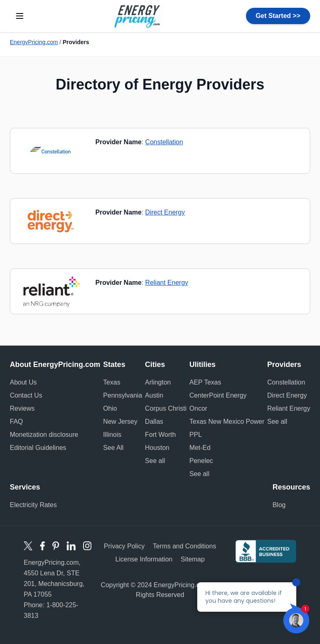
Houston (157, 448)
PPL (196, 435)
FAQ (16, 422)
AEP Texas (205, 382)
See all (155, 461)
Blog (279, 505)
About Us (23, 382)
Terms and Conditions (184, 546)
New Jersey (120, 422)
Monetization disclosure (44, 435)
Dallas (154, 422)
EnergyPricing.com (34, 42)
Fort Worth (160, 435)
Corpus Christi (166, 408)
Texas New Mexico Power (227, 422)
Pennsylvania (123, 395)
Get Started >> (278, 16)
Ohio (110, 408)
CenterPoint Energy (218, 395)
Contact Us (26, 395)
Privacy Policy (124, 546)
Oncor (198, 408)
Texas (112, 382)
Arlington (158, 382)
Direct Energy (165, 212)
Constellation (164, 142)
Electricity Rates (33, 505)
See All (113, 448)
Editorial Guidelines (38, 448)
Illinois (112, 435)
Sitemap (193, 559)
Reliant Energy (167, 283)
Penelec (201, 461)
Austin (154, 395)
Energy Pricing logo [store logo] (138, 16)
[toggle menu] (20, 16)
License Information (144, 559)
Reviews (22, 408)
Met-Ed (200, 448)
